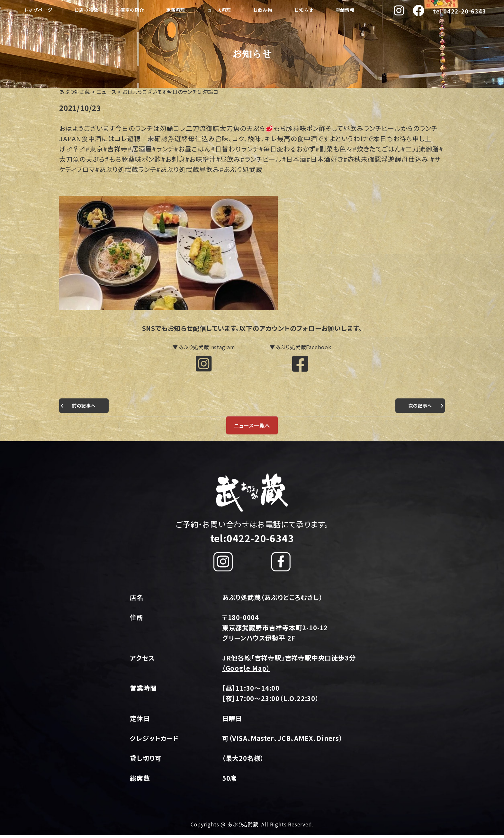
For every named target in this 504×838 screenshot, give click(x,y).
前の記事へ (85, 408)
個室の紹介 (132, 10)
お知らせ (304, 10)
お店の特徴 (86, 10)
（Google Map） (246, 671)
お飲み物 (262, 10)
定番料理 (176, 10)
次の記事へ (419, 408)
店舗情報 (345, 10)
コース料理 (219, 10)
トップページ (38, 10)
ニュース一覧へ (252, 428)
